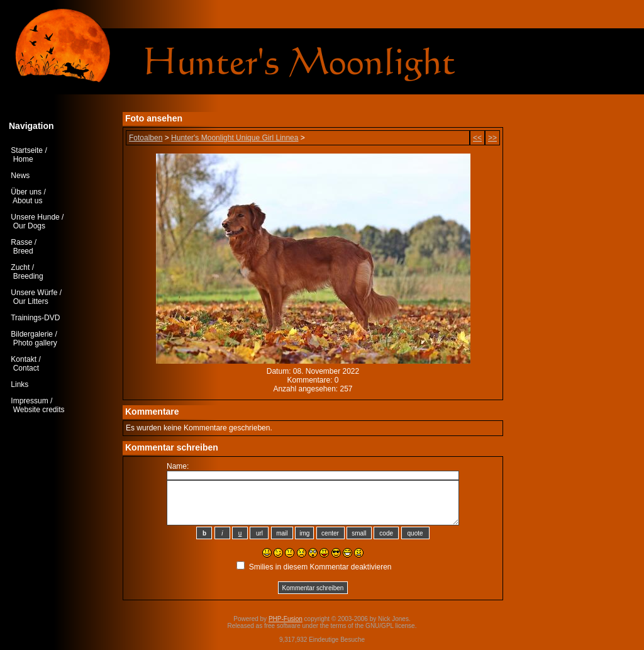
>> (492, 138)
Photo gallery (35, 343)
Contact (26, 368)
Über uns (26, 192)
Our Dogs (29, 226)
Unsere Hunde (35, 217)
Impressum (29, 401)
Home (23, 159)
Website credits (39, 410)
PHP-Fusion (286, 619)
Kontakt (24, 359)
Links (19, 384)
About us (27, 201)
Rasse (21, 242)
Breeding (28, 276)
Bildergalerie (32, 334)
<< (477, 138)
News (20, 176)
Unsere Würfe (34, 293)
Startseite (27, 150)
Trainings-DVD (35, 318)
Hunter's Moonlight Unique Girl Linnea (235, 138)
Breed (23, 251)
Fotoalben (146, 138)
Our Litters (31, 301)
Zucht (20, 267)
